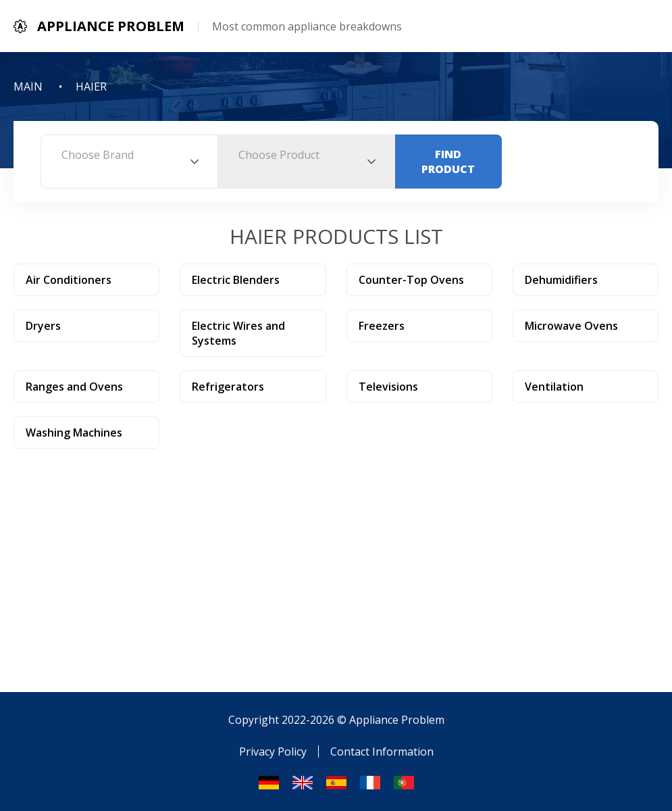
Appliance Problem (397, 720)
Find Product (448, 162)
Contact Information (382, 752)
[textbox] (129, 155)
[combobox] (129, 162)
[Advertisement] (336, 550)
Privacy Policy (273, 752)
